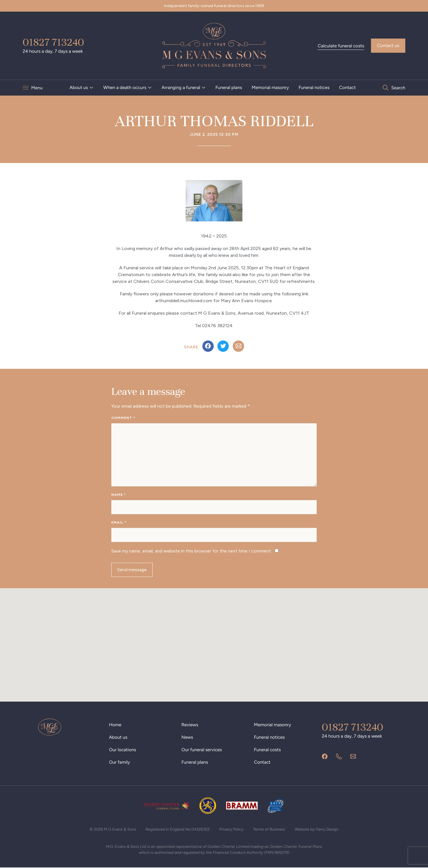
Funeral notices (314, 87)
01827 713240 (53, 42)
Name (119, 495)
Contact (348, 87)
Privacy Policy (232, 830)
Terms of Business (269, 830)
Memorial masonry (270, 87)
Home (115, 725)
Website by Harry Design (317, 830)
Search (398, 88)
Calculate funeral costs (341, 46)
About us (79, 87)
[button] (214, 640)
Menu (37, 88)
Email (119, 523)
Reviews (190, 725)
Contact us (388, 45)
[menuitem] (82, 88)
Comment (123, 418)
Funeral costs (267, 750)
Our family (119, 762)
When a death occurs (125, 87)
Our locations (123, 750)
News (187, 737)
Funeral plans (229, 87)
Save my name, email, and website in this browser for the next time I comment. (192, 551)
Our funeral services (202, 750)
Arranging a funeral (181, 87)
